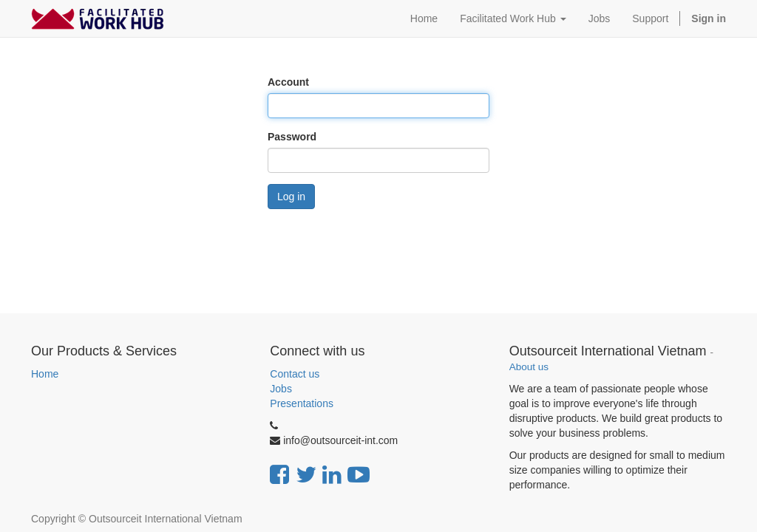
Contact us (295, 374)
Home (45, 374)
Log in (291, 197)
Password (292, 137)
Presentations (302, 403)
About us (529, 367)
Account (288, 82)
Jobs (281, 389)
